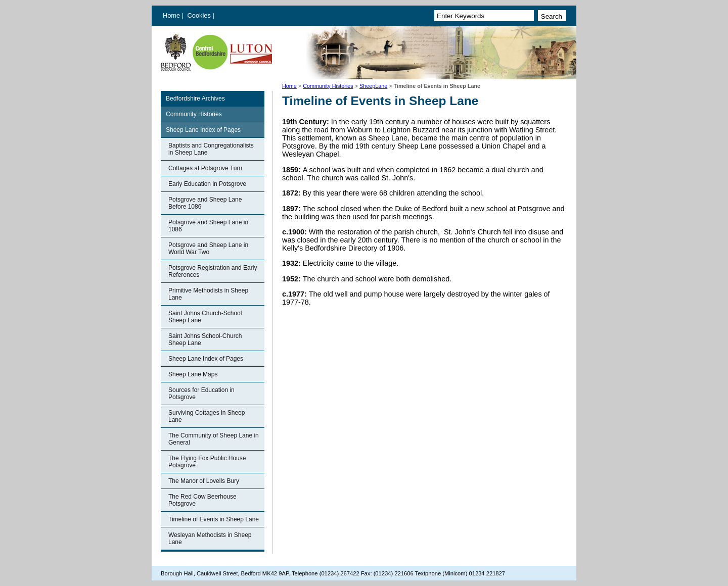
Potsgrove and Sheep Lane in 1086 (208, 226)
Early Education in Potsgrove (207, 184)
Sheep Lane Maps (193, 374)
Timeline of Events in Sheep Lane (214, 519)
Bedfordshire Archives (195, 99)
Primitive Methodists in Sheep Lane (208, 294)
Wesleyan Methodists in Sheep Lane (210, 539)
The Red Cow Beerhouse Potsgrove (202, 500)
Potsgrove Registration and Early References (213, 271)
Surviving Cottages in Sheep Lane (207, 416)
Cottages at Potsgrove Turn (205, 168)
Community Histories (328, 86)
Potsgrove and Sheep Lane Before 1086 (205, 203)
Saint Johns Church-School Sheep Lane (205, 317)
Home (171, 15)
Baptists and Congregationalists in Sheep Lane (211, 149)
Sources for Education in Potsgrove (201, 394)
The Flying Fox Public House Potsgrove (207, 462)
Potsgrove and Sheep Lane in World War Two (208, 249)
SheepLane (373, 86)
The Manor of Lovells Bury (204, 481)
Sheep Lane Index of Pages (203, 130)
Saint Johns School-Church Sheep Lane (205, 339)
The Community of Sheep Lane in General (214, 439)
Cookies (200, 15)
